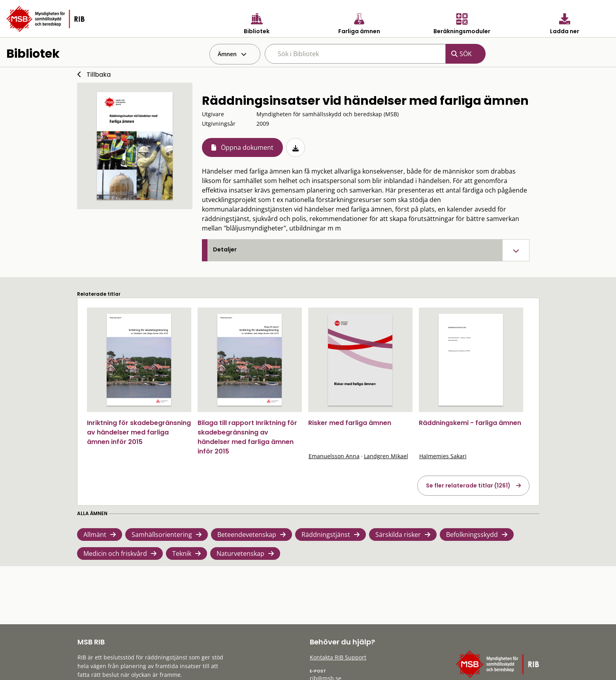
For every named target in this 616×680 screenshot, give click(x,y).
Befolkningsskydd (472, 535)
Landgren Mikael (386, 456)
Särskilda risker (398, 535)
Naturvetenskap (240, 553)
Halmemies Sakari (443, 456)
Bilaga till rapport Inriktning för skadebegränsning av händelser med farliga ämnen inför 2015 (247, 437)
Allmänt (95, 535)
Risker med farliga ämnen (350, 423)
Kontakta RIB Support (338, 657)
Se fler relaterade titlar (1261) (468, 485)
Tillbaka (99, 75)
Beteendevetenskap (247, 535)
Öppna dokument (247, 147)
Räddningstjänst (326, 535)
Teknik (182, 553)
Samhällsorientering (162, 535)
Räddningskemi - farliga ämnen (470, 423)
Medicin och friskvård (115, 553)
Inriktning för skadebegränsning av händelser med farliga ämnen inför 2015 (139, 432)
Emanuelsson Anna (334, 456)
